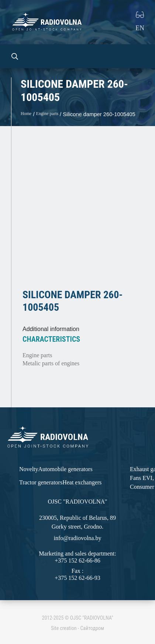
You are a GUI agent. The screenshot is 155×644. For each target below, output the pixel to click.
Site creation (64, 628)
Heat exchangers (82, 482)
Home (26, 114)
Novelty (29, 469)
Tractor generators (41, 482)
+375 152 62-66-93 (77, 578)
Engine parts (47, 114)
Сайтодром (92, 628)
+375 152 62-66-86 (77, 561)
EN (140, 28)
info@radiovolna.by (78, 538)
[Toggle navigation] (139, 56)
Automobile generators (66, 469)
